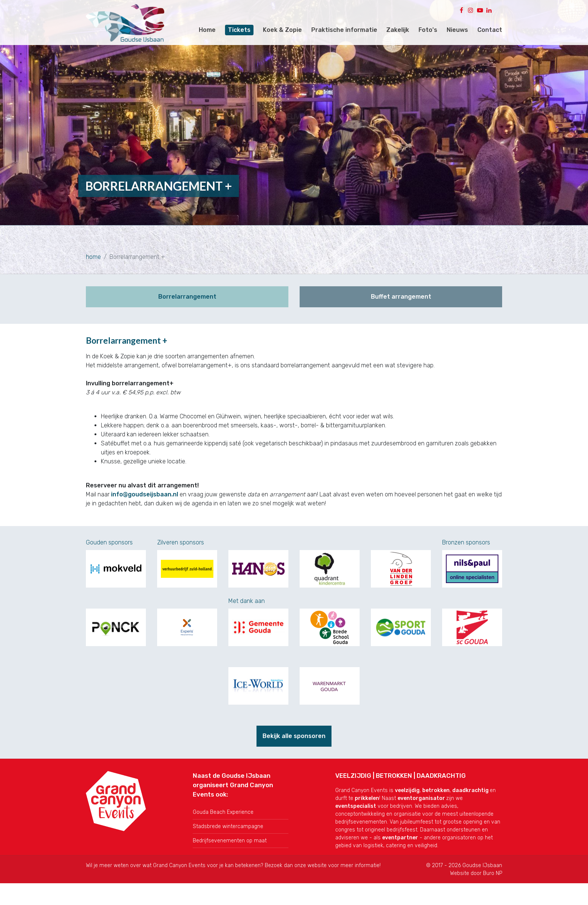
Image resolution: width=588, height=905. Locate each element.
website (317, 861)
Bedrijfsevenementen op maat (230, 836)
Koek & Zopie (282, 30)
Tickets (239, 30)
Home (207, 30)
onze (301, 861)
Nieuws (457, 30)
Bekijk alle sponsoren (294, 731)
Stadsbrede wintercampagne (228, 822)
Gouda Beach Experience (223, 808)
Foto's (428, 30)
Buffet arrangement (401, 297)
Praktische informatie (344, 30)
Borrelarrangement (187, 297)
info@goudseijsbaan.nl (145, 490)
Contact (490, 30)
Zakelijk (398, 30)
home (93, 257)
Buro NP (493, 869)
